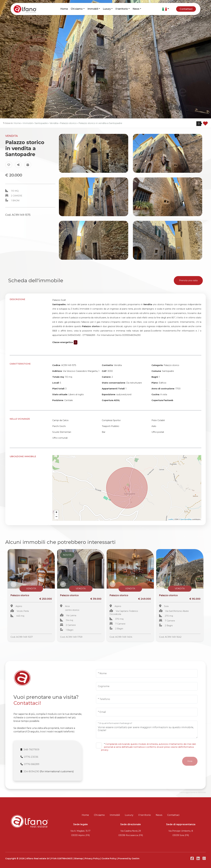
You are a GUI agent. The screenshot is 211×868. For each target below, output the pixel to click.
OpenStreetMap (186, 519)
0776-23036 (31, 757)
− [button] (56, 517)
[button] (166, 9)
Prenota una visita (188, 280)
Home (64, 9)
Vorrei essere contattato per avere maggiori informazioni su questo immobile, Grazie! (147, 729)
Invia (190, 761)
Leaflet (171, 519)
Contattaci (186, 9)
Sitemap (78, 859)
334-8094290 (31, 771)
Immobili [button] (93, 9)
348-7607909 (31, 750)
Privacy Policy (92, 859)
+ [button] (56, 513)
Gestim (136, 859)
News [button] (136, 9)
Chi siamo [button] (77, 9)
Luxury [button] (107, 9)
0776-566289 (32, 764)
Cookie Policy (109, 859)
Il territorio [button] (122, 9)
